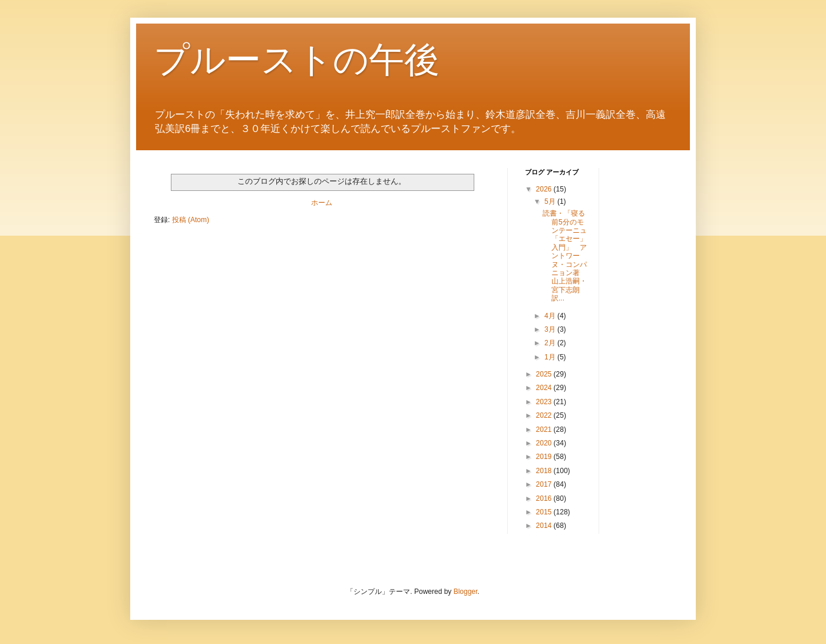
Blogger (466, 592)
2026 (545, 189)
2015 (545, 512)
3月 (551, 329)
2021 (545, 430)
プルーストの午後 (297, 60)
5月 (551, 202)
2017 (545, 484)
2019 (545, 457)
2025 (545, 374)
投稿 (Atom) (191, 220)
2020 (545, 443)
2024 (545, 388)
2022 (545, 415)
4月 (551, 316)
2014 (545, 526)
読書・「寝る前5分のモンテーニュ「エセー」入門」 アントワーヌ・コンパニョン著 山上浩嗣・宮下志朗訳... (565, 256)
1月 (551, 357)
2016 (545, 498)
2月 (551, 343)
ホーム (322, 203)
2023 (545, 402)
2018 (545, 471)
